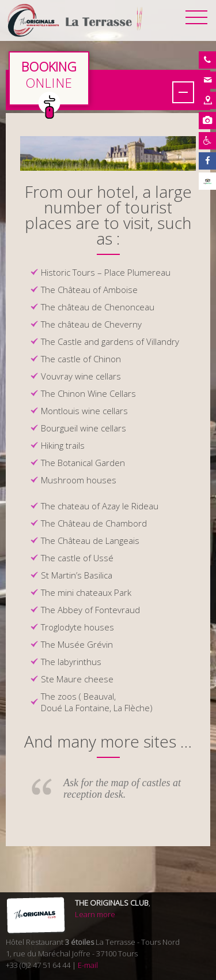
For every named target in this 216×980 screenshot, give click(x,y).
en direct (49, 78)
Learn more (95, 914)
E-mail (88, 965)
